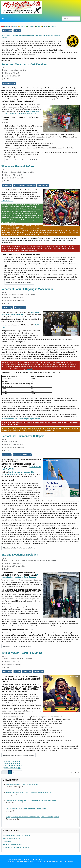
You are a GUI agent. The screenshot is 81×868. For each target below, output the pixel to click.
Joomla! (10, 862)
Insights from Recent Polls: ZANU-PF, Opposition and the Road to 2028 (29, 793)
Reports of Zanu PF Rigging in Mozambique (27, 289)
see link (29, 369)
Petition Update (39, 672)
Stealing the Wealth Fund (12, 763)
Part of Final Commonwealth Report (23, 436)
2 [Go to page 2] (13, 772)
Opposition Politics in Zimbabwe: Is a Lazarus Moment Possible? (27, 809)
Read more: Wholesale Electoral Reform (19, 282)
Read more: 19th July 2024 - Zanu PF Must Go (18, 755)
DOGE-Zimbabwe (43, 185)
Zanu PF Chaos (27, 672)
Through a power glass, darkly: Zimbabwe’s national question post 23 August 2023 (33, 817)
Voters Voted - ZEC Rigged (13, 768)
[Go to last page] (20, 772)
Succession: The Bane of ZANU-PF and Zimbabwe (22, 785)
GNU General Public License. (43, 862)
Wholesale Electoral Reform (18, 166)
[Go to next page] (16, 772)
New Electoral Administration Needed (25, 185)
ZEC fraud (17, 31)
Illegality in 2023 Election (12, 761)
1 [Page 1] (10, 772)
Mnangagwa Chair (20, 308)
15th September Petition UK (13, 766)
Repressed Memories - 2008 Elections (24, 64)
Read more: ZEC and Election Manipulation (17, 646)
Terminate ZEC (7, 185)
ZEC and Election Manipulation (20, 555)
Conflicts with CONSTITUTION (22, 455)
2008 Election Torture (9, 83)
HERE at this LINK (7, 201)
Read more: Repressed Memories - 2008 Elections (23, 160)
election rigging (7, 31)
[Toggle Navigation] (3, 19)
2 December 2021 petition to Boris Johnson (20, 576)
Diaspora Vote (7, 455)
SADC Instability (7, 308)
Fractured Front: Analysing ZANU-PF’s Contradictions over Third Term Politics (31, 801)
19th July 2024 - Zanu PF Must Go (22, 653)
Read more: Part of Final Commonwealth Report (19, 548)
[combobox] (71, 19)
